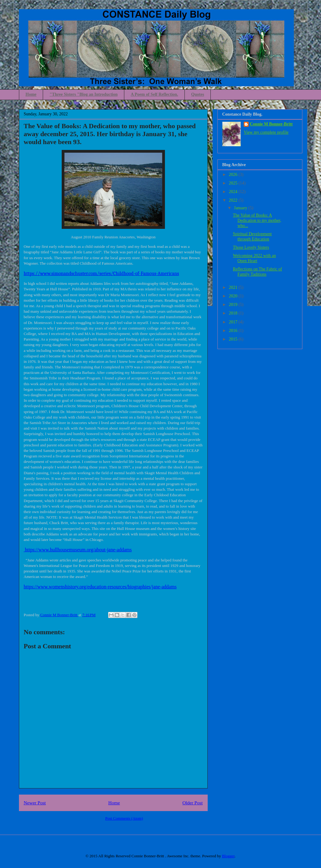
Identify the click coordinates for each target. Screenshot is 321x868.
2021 (234, 287)
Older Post (192, 803)
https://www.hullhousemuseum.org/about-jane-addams (78, 550)
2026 (234, 175)
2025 (234, 183)
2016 (234, 331)
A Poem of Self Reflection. (154, 94)
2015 (234, 339)
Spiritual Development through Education (252, 237)
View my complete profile (266, 132)
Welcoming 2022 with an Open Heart (254, 258)
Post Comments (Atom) (124, 818)
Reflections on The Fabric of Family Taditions (257, 272)
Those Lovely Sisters (251, 247)
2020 (234, 296)
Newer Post (35, 803)
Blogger (228, 856)
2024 (234, 192)
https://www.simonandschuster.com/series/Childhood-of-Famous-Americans (102, 274)
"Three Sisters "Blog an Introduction (84, 94)
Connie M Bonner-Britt (271, 124)
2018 (234, 313)
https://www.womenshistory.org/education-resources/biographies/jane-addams (100, 587)
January (241, 208)
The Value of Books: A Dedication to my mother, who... (257, 220)
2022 (234, 200)
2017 (234, 322)
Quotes (198, 94)
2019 (234, 305)
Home (31, 94)
